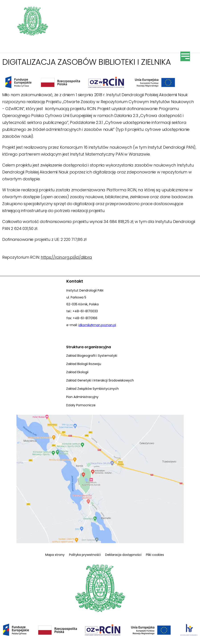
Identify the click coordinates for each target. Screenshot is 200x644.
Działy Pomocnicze (81, 405)
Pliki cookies (155, 555)
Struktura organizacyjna (89, 347)
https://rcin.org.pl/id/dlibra (66, 257)
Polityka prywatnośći (85, 555)
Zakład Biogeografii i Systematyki (92, 356)
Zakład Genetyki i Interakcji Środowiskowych (100, 380)
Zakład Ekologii (77, 372)
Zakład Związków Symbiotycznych (92, 389)
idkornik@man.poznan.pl (97, 325)
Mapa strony (55, 555)
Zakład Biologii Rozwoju (84, 364)
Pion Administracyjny (82, 397)
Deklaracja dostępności (123, 555)
